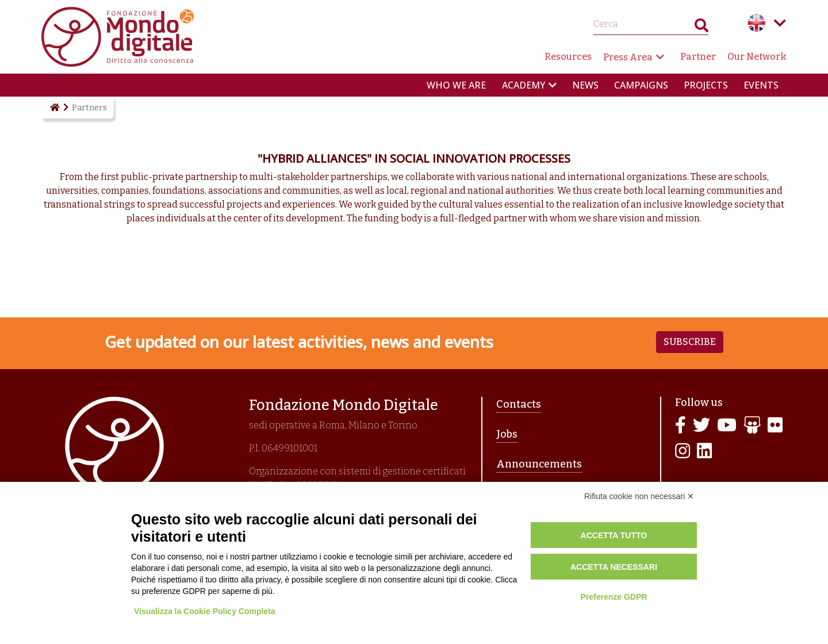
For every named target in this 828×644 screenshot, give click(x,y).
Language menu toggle (780, 23)
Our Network (757, 57)
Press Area (628, 57)
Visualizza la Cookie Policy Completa (205, 611)
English (757, 23)
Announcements (539, 464)
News (585, 85)
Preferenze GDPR (614, 597)
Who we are (456, 85)
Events (761, 85)
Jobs (507, 434)
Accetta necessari (614, 567)
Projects (706, 85)
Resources (568, 57)
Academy (524, 85)
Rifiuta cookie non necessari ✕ (639, 496)
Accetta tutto (614, 535)
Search (701, 28)
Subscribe (690, 342)
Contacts (519, 404)
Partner (698, 57)
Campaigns (641, 85)
